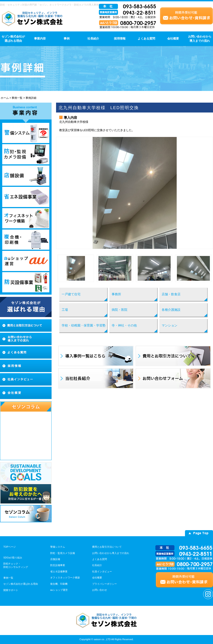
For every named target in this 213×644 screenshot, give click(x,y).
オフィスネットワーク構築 (65, 578)
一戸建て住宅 (71, 294)
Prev (62, 193)
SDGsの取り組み (13, 558)
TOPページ (10, 547)
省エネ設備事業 (59, 571)
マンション (170, 325)
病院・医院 (120, 310)
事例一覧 (17, 98)
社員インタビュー (102, 571)
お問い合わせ (100, 590)
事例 (67, 39)
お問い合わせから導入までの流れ (200, 39)
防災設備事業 (58, 565)
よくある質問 (146, 39)
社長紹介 (93, 39)
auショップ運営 (59, 590)
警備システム (58, 547)
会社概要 (173, 39)
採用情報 (120, 39)
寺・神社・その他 (124, 325)
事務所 (116, 294)
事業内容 (40, 39)
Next (207, 193)
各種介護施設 (171, 310)
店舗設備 (55, 559)
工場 (65, 310)
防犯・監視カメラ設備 (63, 553)
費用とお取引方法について (107, 547)
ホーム (5, 98)
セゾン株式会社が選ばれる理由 (13, 39)
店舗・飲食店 (171, 294)
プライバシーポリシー (104, 584)
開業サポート (11, 590)
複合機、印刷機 (59, 584)
